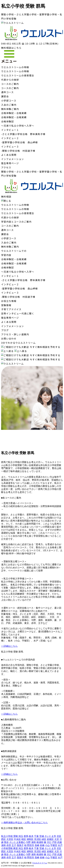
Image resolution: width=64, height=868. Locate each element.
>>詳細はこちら (9, 646)
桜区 (24, 839)
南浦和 (40, 842)
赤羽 (9, 845)
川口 (49, 842)
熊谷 (6, 842)
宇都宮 (54, 845)
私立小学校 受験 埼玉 (12, 836)
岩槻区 (50, 839)
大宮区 (10, 839)
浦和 (34, 842)
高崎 (37, 845)
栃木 (31, 836)
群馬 (26, 836)
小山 (47, 845)
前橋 (42, 845)
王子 (14, 845)
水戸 (60, 845)
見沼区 (38, 839)
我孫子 (20, 845)
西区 (3, 839)
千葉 (36, 836)
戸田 (54, 842)
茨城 (42, 836)
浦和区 (30, 839)
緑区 (44, 839)
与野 (28, 842)
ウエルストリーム (40, 863)
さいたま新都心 (17, 842)
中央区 (17, 839)
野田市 (31, 845)
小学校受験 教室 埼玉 (12, 848)
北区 (59, 836)
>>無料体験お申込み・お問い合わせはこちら (24, 823)
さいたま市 (50, 836)
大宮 (57, 839)
